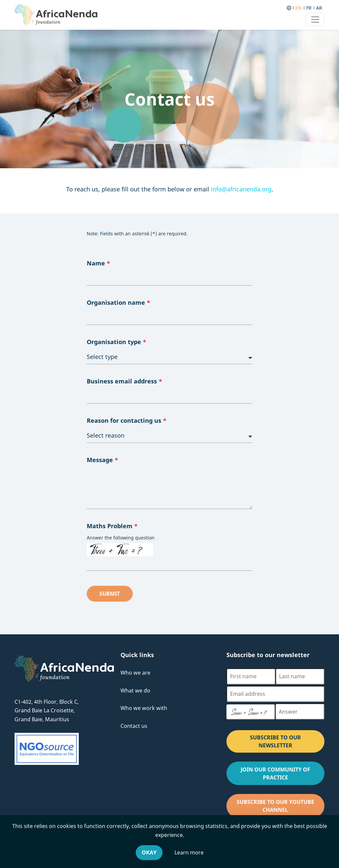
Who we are (135, 673)
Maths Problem (112, 526)
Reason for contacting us (127, 420)
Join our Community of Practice (283, 776)
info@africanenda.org (241, 189)
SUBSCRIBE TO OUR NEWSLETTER (275, 741)
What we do (135, 690)
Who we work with (144, 708)
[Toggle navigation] (315, 20)
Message (102, 460)
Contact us (134, 726)
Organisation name (119, 302)
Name (98, 263)
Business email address (124, 381)
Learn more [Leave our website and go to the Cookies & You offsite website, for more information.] (189, 852)
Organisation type (117, 342)
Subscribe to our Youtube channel (281, 808)
